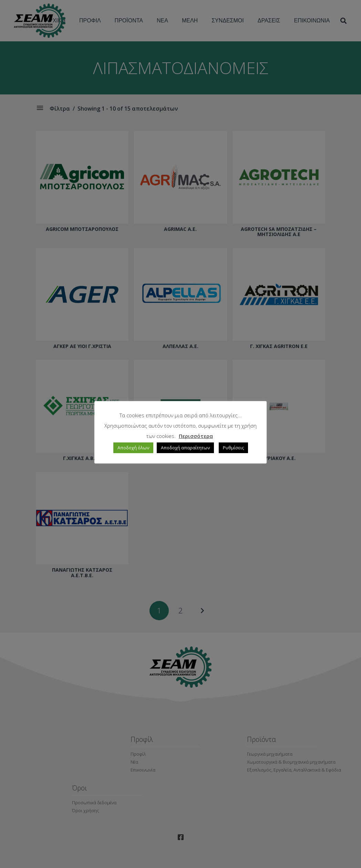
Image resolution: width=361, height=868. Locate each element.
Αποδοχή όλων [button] (133, 448)
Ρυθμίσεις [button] (233, 448)
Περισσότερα (196, 436)
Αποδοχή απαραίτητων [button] (185, 448)
